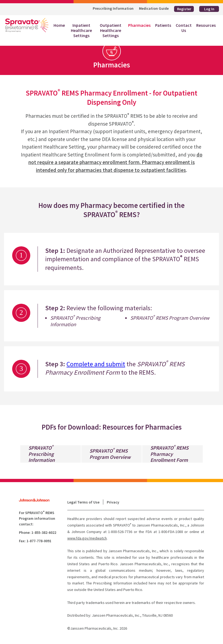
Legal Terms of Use (83, 502)
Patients (163, 25)
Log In (209, 9)
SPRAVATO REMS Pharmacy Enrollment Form (169, 454)
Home (60, 25)
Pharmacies (139, 25)
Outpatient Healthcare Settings (111, 30)
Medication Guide (154, 8)
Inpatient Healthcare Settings (81, 30)
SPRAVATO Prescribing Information (42, 454)
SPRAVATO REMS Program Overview (110, 454)
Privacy (113, 502)
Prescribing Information (113, 8)
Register (184, 9)
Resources (206, 25)
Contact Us (184, 28)
